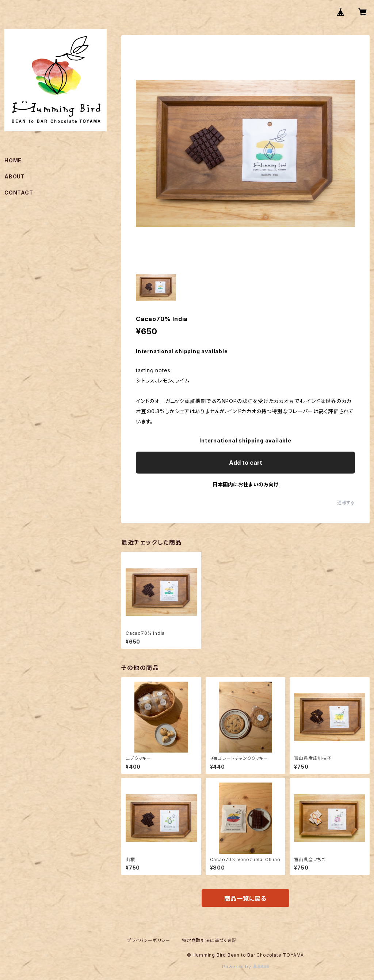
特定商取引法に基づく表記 (209, 940)
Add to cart (246, 463)
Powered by (245, 967)
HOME (13, 160)
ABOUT (15, 176)
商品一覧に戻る (245, 898)
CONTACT (19, 193)
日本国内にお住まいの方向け (245, 484)
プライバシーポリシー (149, 940)
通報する (346, 503)
